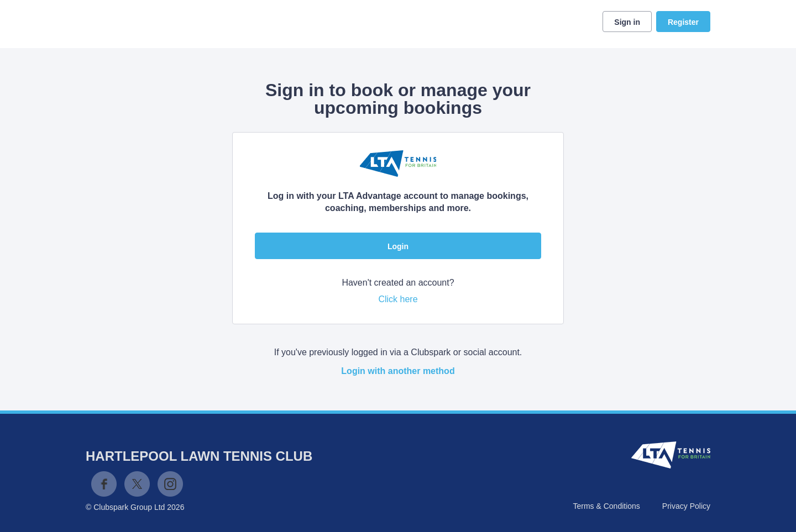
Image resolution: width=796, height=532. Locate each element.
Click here (398, 299)
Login (398, 246)
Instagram (170, 484)
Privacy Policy (686, 506)
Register (683, 22)
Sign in (627, 22)
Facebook (104, 484)
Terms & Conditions (606, 506)
